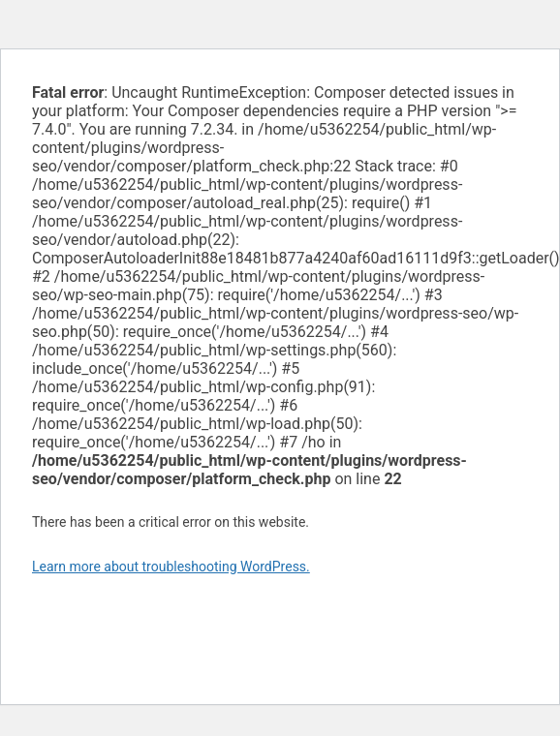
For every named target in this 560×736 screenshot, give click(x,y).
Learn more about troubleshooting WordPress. (171, 567)
